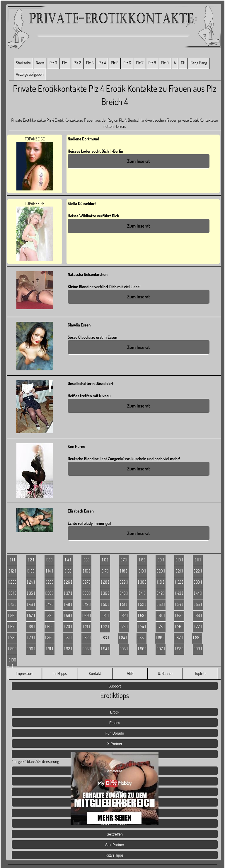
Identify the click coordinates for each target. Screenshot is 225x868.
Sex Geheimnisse (115, 824)
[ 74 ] (142, 626)
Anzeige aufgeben (30, 74)
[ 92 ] (68, 649)
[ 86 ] (160, 638)
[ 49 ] (87, 604)
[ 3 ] (49, 560)
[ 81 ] (68, 638)
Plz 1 (65, 63)
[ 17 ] (105, 571)
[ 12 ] (12, 571)
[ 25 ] (49, 582)
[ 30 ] (142, 582)
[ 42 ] (161, 593)
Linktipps (60, 673)
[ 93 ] (86, 649)
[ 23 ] (12, 582)
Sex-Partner (115, 845)
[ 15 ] (68, 571)
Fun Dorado (115, 733)
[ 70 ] (68, 626)
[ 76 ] (179, 626)
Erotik (115, 712)
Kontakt (95, 673)
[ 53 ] (161, 604)
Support (115, 686)
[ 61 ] (105, 615)
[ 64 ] (161, 615)
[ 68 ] (31, 626)
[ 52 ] (142, 604)
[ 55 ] (198, 604)
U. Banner (165, 673)
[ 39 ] (105, 593)
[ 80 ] (50, 638)
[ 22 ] (198, 571)
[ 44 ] (198, 593)
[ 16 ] (87, 571)
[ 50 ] (105, 604)
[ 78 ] (12, 638)
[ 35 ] (31, 593)
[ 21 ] (179, 571)
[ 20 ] (161, 571)
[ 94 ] (105, 649)
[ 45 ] (12, 604)
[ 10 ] (179, 560)
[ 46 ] (31, 604)
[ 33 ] (198, 582)
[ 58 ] (50, 615)
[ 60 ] (87, 615)
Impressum (25, 673)
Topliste (200, 673)
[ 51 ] (124, 604)
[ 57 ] (31, 615)
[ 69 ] (49, 626)
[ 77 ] (198, 626)
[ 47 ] (50, 604)
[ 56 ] (12, 615)
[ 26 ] (68, 582)
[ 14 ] (50, 571)
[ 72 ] (105, 626)
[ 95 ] (124, 649)
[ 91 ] (49, 649)
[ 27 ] (87, 582)
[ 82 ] (86, 638)
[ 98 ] (179, 649)
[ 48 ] (68, 604)
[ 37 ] (68, 593)
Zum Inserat (139, 161)
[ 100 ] (12, 662)
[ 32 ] (179, 582)
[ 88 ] (197, 638)
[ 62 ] (124, 615)
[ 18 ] (124, 571)
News (40, 63)
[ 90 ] (31, 649)
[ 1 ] (12, 560)
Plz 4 (102, 63)
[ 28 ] (105, 582)
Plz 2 (77, 63)
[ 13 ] (31, 571)
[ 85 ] (142, 638)
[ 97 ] (161, 649)
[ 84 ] (123, 638)
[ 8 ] (142, 560)
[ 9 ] (161, 560)
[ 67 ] (12, 626)
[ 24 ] (31, 582)
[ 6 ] (105, 560)
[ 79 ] (31, 638)
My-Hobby (115, 792)
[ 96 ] (142, 649)
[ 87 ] (179, 638)
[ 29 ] (124, 582)
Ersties (115, 723)
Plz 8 (152, 63)
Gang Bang (199, 63)
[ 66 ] (198, 615)
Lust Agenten (115, 803)
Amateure (115, 771)
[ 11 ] (198, 560)
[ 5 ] (87, 560)
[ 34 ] (12, 593)
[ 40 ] (124, 593)
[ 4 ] (68, 560)
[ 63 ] (142, 615)
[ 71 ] (86, 626)
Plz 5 (115, 63)
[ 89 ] (12, 649)
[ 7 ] (124, 560)
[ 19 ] (142, 571)
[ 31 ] (161, 582)
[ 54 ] (179, 604)
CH (183, 63)
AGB (130, 673)
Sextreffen (115, 834)
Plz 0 (53, 63)
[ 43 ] (179, 593)
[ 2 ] (31, 560)
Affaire (115, 782)
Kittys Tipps (115, 855)
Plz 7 (140, 63)
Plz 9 (165, 63)
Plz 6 (127, 63)
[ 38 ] (86, 593)
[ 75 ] (161, 626)
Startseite (23, 63)
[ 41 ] (142, 593)
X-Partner (115, 744)
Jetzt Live (115, 813)
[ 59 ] (68, 615)
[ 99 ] (198, 649)
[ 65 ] (179, 615)
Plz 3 (90, 63)
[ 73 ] (123, 626)
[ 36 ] (50, 593)
